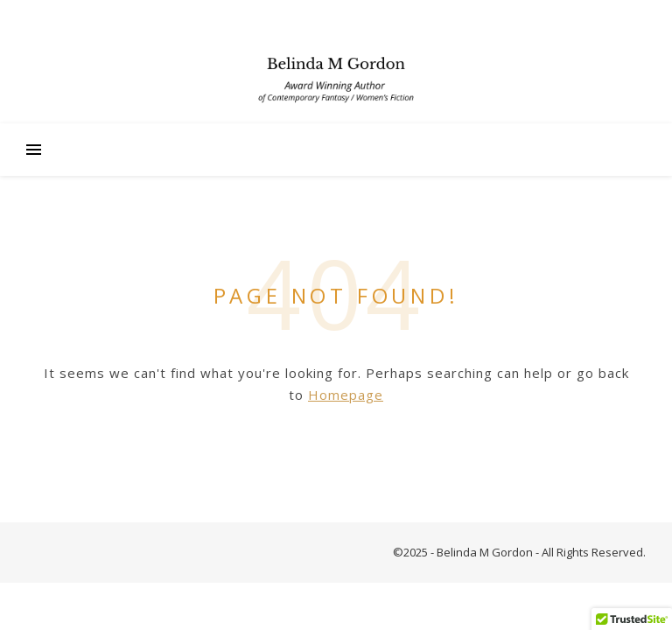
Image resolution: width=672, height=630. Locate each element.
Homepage (346, 395)
